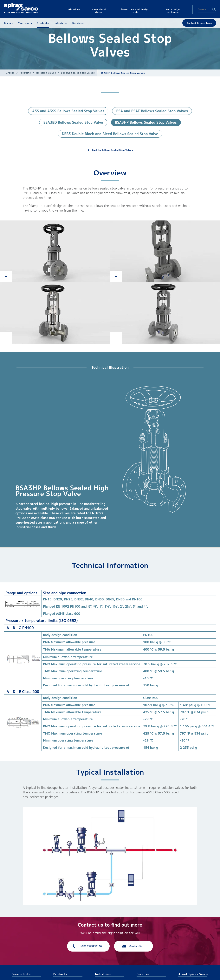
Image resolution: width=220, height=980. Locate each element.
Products (25, 73)
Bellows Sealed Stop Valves (78, 73)
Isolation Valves (46, 73)
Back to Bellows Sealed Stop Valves (113, 150)
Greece (10, 73)
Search (214, 9)
